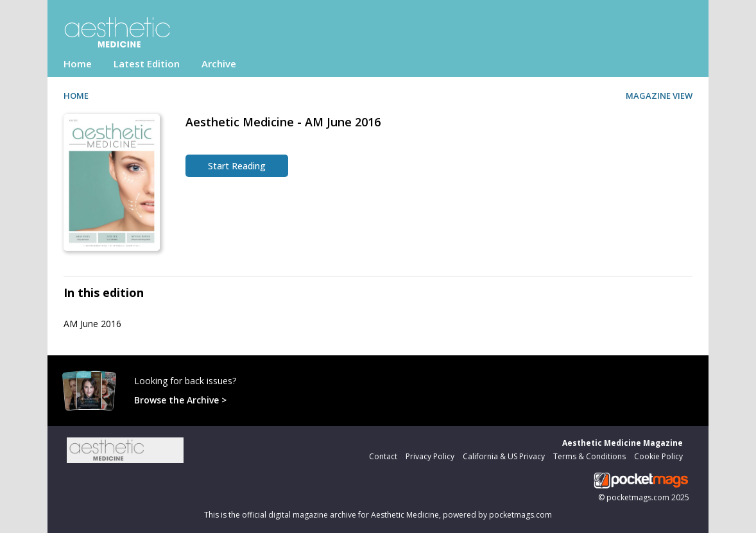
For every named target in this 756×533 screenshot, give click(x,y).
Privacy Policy (430, 456)
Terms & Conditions (589, 456)
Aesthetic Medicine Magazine (623, 443)
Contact (383, 456)
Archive (219, 63)
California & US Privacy (504, 456)
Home (78, 63)
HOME (76, 96)
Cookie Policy (658, 456)
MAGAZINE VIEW (659, 96)
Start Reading (237, 166)
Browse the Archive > (180, 400)
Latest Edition (147, 63)
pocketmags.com (638, 497)
